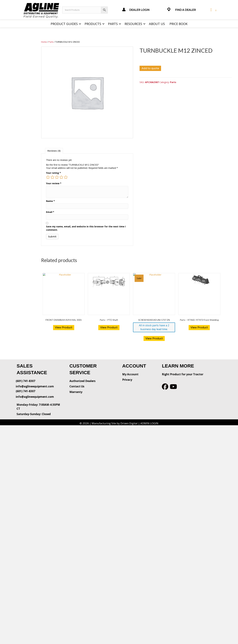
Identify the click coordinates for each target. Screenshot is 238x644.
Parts (113, 24)
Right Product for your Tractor (183, 374)
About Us (157, 24)
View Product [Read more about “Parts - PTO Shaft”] (109, 327)
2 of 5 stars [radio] (52, 177)
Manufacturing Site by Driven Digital (115, 423)
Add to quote (150, 68)
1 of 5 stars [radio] (48, 177)
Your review (54, 183)
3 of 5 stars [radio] (57, 177)
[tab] (54, 151)
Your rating (53, 173)
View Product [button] (154, 338)
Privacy (127, 380)
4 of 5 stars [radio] (61, 177)
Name (50, 201)
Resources (133, 24)
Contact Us (77, 386)
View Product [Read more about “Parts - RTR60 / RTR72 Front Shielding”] (199, 327)
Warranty (76, 392)
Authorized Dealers (82, 381)
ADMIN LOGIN (149, 423)
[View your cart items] (213, 10)
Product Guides (64, 24)
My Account (130, 374)
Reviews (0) (54, 151)
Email (50, 212)
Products (93, 24)
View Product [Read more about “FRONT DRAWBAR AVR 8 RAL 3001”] (64, 327)
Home (44, 42)
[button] (80, 24)
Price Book (178, 24)
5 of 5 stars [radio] (66, 177)
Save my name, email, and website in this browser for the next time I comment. (86, 228)
